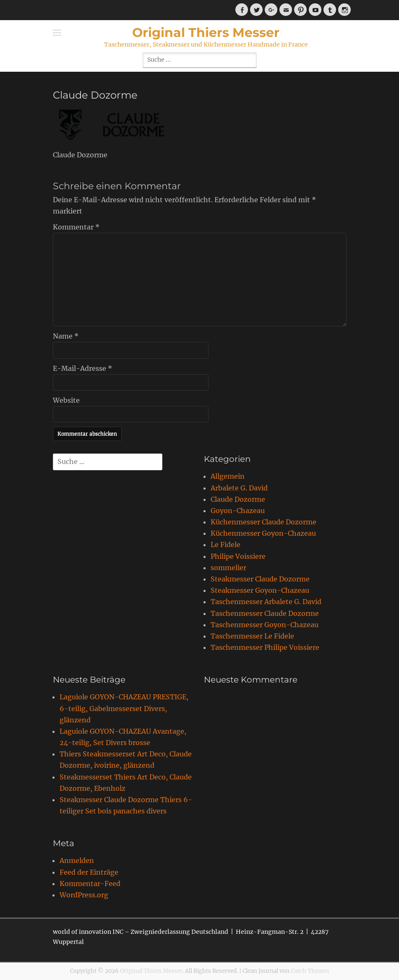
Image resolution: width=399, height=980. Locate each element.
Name (66, 336)
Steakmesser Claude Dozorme (260, 579)
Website (66, 400)
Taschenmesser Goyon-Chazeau (265, 625)
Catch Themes (310, 971)
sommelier (228, 568)
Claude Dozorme (238, 499)
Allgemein (228, 476)
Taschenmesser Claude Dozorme (265, 613)
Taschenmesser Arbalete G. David (266, 602)
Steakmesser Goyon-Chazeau (260, 590)
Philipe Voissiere (238, 556)
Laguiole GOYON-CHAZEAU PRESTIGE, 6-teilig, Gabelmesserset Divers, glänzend (124, 708)
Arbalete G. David (239, 488)
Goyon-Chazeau (238, 511)
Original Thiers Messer (206, 33)
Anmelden (77, 860)
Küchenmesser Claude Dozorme (263, 522)
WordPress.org (84, 895)
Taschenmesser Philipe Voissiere (265, 647)
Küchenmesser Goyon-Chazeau (263, 533)
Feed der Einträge (89, 872)
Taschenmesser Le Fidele (252, 636)
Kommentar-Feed (90, 884)
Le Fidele (226, 545)
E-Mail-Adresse (82, 368)
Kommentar (76, 227)
